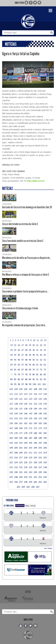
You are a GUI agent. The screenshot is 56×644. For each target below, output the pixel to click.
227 (30, 462)
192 (16, 443)
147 (30, 413)
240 (16, 472)
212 (35, 453)
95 (15, 384)
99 (30, 384)
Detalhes (43, 518)
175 (11, 433)
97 (23, 384)
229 (40, 462)
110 (45, 389)
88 (26, 379)
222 (45, 457)
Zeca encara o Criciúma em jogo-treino (20, 308)
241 (21, 472)
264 (23, 487)
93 (45, 379)
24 (11, 350)
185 (21, 438)
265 (28, 487)
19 (30, 345)
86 (19, 379)
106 (26, 389)
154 (26, 418)
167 (11, 428)
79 (30, 374)
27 (23, 350)
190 (45, 438)
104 (16, 389)
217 (21, 457)
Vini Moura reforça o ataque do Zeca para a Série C (26, 275)
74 (11, 374)
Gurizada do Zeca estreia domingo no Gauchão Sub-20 (27, 207)
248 (16, 477)
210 (26, 453)
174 (45, 428)
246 (45, 472)
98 (26, 384)
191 (11, 443)
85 (15, 379)
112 (16, 394)
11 (38, 340)
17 (23, 345)
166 (45, 423)
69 (30, 369)
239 (11, 472)
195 (30, 443)
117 (40, 394)
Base (27, 505)
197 (40, 443)
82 (41, 374)
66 (19, 369)
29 (30, 350)
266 (33, 487)
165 (40, 423)
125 (40, 399)
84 (11, 379)
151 (11, 418)
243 (30, 472)
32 (41, 350)
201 (21, 448)
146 (26, 413)
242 (26, 472)
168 (16, 428)
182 (45, 433)
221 (40, 457)
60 (34, 365)
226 (26, 462)
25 (15, 350)
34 (11, 355)
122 (26, 399)
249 (21, 477)
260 (35, 482)
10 (34, 340)
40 (34, 355)
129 (21, 404)
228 (35, 462)
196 (35, 443)
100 (34, 384)
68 (26, 369)
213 (40, 453)
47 (23, 360)
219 (30, 457)
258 (26, 482)
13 (45, 340)
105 (21, 389)
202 (26, 448)
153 (21, 418)
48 (26, 360)
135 (11, 409)
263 (18, 487)
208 (16, 453)
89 (30, 379)
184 (16, 438)
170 (26, 428)
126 (45, 399)
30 (34, 350)
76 (19, 374)
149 (40, 413)
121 (21, 399)
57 (23, 365)
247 (11, 477)
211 (30, 453)
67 (23, 369)
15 (15, 345)
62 (41, 365)
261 (40, 482)
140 (35, 409)
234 (26, 467)
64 (11, 369)
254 (45, 477)
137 (21, 409)
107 (30, 389)
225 (21, 462)
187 (30, 438)
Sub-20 (33, 505)
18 (26, 345)
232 (16, 467)
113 (21, 394)
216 (16, 457)
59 (30, 365)
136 (16, 409)
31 (37, 350)
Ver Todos (48, 548)
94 (12, 384)
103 (11, 389)
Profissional (20, 505)
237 (40, 467)
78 (26, 374)
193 (21, 443)
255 (11, 482)
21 (37, 345)
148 (35, 413)
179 (30, 433)
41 (37, 355)
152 (16, 418)
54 (11, 365)
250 (26, 477)
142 (45, 409)
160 (16, 423)
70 (34, 369)
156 (35, 418)
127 (11, 404)
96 (19, 384)
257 (21, 482)
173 (40, 428)
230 (45, 462)
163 (30, 423)
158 (45, 418)
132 (35, 404)
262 (45, 482)
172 (35, 428)
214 (45, 453)
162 (26, 423)
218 (26, 457)
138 (26, 409)
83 (45, 374)
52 (41, 360)
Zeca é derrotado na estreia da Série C (20, 224)
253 (40, 477)
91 (37, 379)
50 (34, 360)
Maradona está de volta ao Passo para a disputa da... (27, 258)
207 (11, 453)
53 (45, 360)
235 (30, 467)
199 (11, 448)
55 (15, 365)
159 (11, 423)
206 (45, 448)
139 (30, 409)
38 (26, 355)
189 (40, 438)
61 (37, 365)
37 (23, 355)
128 (16, 404)
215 (11, 457)
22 (41, 345)
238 (45, 467)
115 (30, 394)
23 (45, 345)
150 (45, 413)
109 (40, 389)
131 (30, 404)
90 (34, 379)
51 (37, 360)
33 (45, 350)
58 (26, 365)
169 (21, 428)
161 (21, 423)
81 (37, 374)
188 (35, 438)
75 (15, 374)
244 (35, 472)
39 (30, 355)
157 (40, 418)
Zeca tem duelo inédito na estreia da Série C (23, 241)
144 (16, 413)
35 (15, 355)
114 (26, 394)
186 (26, 438)
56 (19, 365)
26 (19, 350)
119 (11, 399)
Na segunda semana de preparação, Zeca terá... (24, 325)
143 (11, 413)
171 (30, 428)
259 (30, 482)
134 (45, 404)
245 (40, 472)
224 (16, 462)
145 (21, 413)
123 (30, 399)
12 (41, 340)
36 (19, 355)
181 (40, 433)
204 (35, 448)
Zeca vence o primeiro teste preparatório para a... (25, 291)
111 (11, 394)
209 (21, 453)
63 (45, 365)
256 (16, 482)
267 (38, 487)
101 (39, 384)
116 (35, 394)
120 (16, 399)
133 (40, 404)
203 (30, 448)
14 (11, 345)
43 (45, 355)
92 (41, 379)
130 (26, 404)
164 (35, 423)
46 (19, 360)
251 (30, 477)
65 (15, 369)
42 (41, 355)
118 (45, 394)
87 (23, 379)
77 (23, 374)
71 (37, 369)
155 (30, 418)
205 (40, 448)
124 (35, 399)
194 (26, 443)
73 (45, 369)
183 (11, 438)
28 (26, 350)
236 (35, 467)
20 (34, 345)
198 (45, 443)
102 (44, 384)
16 (19, 345)
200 (16, 448)
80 (34, 374)
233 (21, 467)
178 (26, 433)
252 (35, 477)
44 (11, 360)
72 (41, 369)
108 (35, 389)
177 (21, 433)
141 (40, 409)
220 (35, 457)
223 (11, 462)
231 (11, 467)
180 (35, 433)
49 (30, 360)
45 (15, 360)
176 (16, 433)
